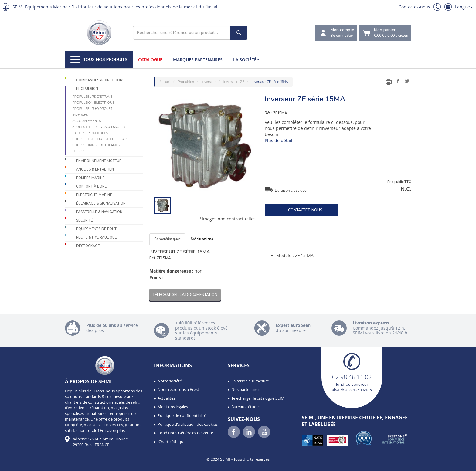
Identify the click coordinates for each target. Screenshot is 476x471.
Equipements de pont (96, 229)
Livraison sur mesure (250, 381)
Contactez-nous (414, 7)
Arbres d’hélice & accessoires (99, 127)
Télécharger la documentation (185, 295)
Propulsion (87, 89)
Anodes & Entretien (95, 169)
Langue (464, 7)
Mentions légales (173, 407)
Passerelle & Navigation (99, 212)
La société (246, 60)
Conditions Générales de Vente (185, 433)
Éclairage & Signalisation (101, 203)
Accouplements (87, 121)
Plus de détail (279, 140)
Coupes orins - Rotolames (96, 145)
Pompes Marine (90, 178)
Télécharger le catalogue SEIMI (258, 398)
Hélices (79, 151)
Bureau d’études (246, 407)
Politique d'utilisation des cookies (188, 424)
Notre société (170, 381)
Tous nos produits (99, 60)
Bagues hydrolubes (90, 133)
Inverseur (81, 115)
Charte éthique (172, 442)
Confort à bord (92, 186)
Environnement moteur (99, 161)
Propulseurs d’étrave (92, 97)
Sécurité (85, 220)
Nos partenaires (246, 389)
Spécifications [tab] (202, 239)
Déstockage (88, 246)
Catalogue (150, 60)
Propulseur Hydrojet (92, 109)
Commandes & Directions (100, 80)
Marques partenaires (198, 60)
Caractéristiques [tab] (167, 239)
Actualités (166, 398)
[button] (18, 464)
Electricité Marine (94, 195)
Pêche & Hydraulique (97, 237)
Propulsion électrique (93, 103)
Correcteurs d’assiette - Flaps (100, 139)
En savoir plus (112, 430)
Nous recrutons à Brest (178, 389)
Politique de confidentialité (182, 415)
